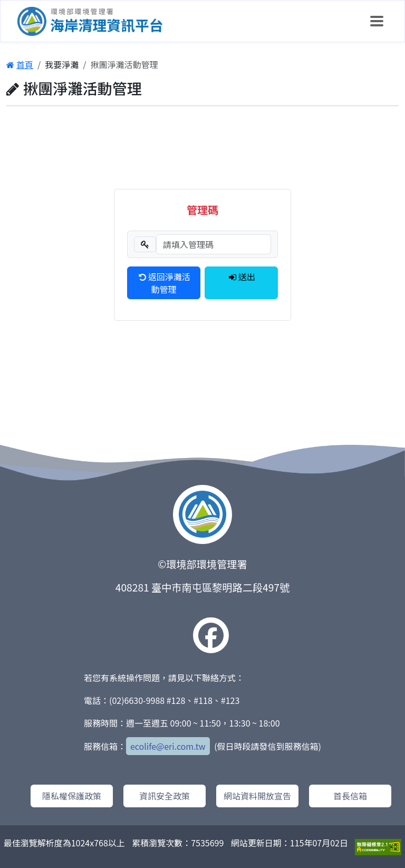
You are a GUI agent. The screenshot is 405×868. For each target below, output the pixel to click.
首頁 (20, 64)
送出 (241, 276)
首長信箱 (350, 796)
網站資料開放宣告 (257, 796)
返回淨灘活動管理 (164, 283)
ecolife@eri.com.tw (168, 746)
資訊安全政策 (165, 796)
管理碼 (202, 210)
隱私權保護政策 (72, 796)
